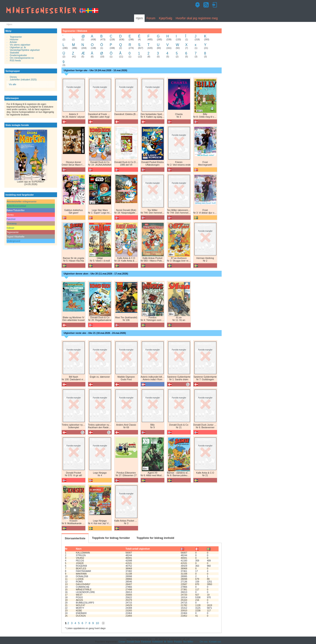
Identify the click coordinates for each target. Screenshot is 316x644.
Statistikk (14, 53)
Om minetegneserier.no (22, 58)
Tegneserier (16, 37)
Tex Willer (188, 642)
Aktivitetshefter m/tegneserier (22, 202)
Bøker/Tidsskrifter (16, 210)
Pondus (178, 642)
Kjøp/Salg (166, 18)
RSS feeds (15, 60)
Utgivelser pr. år (18, 47)
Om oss (204, 642)
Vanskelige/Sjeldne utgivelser (25, 50)
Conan (122, 642)
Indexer (10, 228)
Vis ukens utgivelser (20, 45)
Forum (151, 18)
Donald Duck (133, 642)
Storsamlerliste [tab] (75, 538)
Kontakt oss (215, 642)
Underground (13, 241)
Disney (13, 77)
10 (97, 623)
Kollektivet (158, 642)
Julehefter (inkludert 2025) (23, 80)
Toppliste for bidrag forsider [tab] (111, 538)
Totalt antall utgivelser (138, 549)
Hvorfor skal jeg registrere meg (197, 18)
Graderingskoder (19, 55)
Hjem (139, 18)
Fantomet (146, 642)
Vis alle (13, 84)
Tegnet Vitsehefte (15, 237)
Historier (14, 39)
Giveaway (12, 223)
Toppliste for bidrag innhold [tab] (155, 538)
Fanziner (11, 219)
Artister (13, 42)
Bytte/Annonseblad (16, 206)
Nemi (170, 642)
